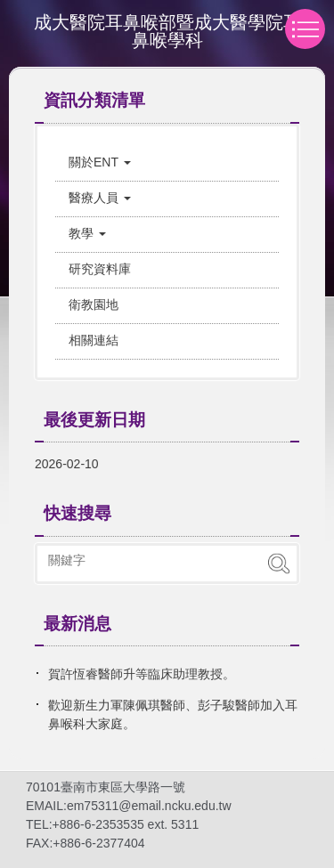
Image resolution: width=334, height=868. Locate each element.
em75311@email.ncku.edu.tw (149, 806)
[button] (167, 162)
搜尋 (279, 564)
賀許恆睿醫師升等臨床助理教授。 (142, 674)
